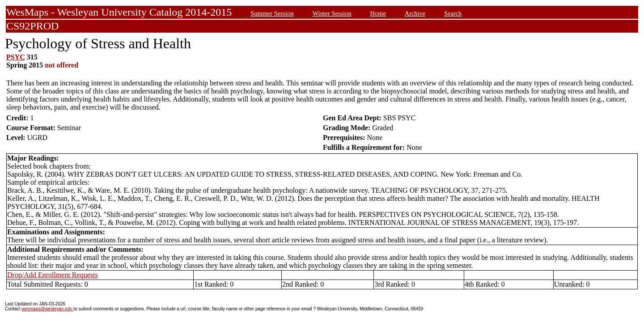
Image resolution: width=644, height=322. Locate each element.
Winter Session (332, 13)
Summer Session (272, 13)
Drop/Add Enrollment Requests (53, 275)
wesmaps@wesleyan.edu (47, 309)
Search (453, 13)
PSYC (16, 57)
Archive (415, 13)
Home (378, 13)
